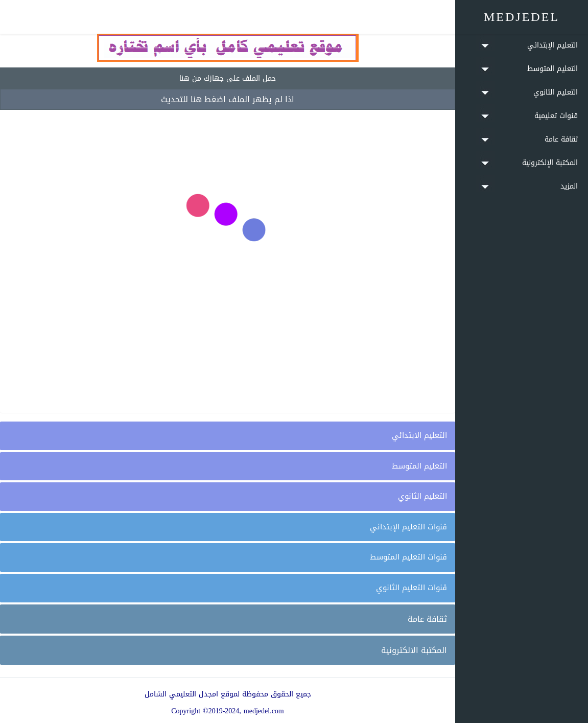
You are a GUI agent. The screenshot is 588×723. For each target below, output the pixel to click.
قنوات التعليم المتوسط (408, 557)
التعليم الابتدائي (419, 435)
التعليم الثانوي (422, 496)
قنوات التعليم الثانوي (411, 588)
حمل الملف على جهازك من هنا (228, 78)
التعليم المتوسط (419, 466)
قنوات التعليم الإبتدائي (408, 527)
